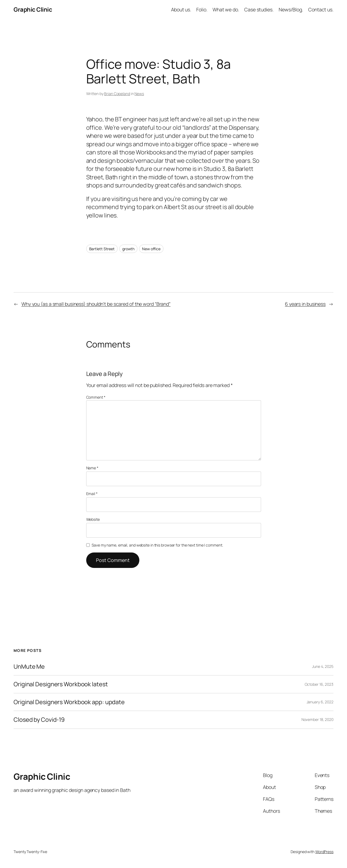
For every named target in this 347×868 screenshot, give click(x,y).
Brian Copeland (117, 94)
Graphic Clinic (33, 9)
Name (92, 468)
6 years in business (305, 304)
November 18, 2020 (317, 719)
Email (92, 494)
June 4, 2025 (323, 666)
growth (128, 249)
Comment (96, 397)
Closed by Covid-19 (39, 720)
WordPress (324, 852)
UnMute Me (29, 667)
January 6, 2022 (320, 702)
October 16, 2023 (319, 684)
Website (93, 519)
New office (151, 249)
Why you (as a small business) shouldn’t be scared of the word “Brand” (96, 304)
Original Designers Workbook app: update (69, 702)
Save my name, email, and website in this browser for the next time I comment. (157, 545)
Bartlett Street (102, 249)
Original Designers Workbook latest (61, 684)
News (139, 94)
